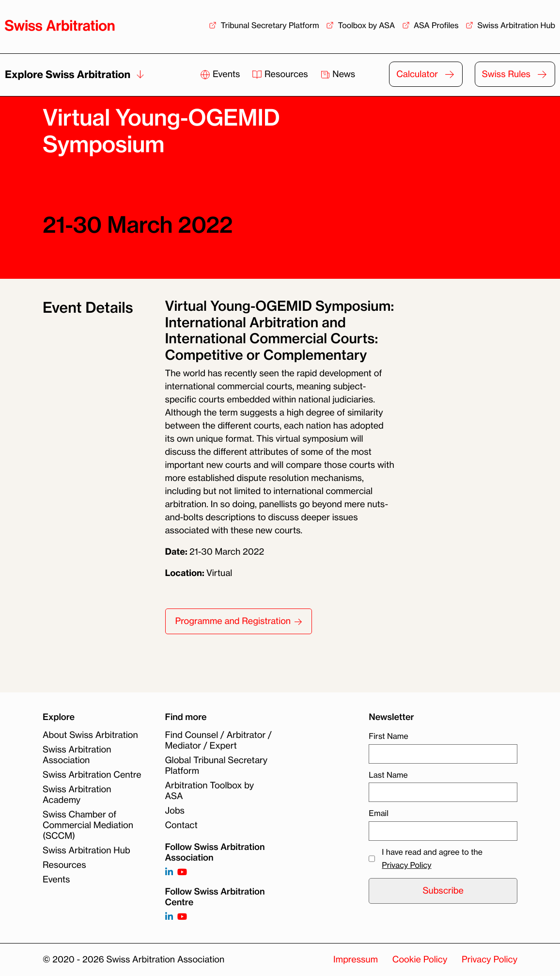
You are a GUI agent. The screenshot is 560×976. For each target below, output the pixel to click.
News (338, 74)
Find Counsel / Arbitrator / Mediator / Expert (218, 740)
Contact (181, 825)
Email (378, 813)
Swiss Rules (506, 74)
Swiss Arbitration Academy (77, 795)
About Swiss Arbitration (90, 735)
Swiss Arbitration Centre (92, 775)
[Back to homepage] (60, 25)
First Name (388, 736)
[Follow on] (169, 917)
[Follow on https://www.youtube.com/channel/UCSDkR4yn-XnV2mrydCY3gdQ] (182, 872)
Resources (281, 74)
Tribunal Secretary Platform (270, 25)
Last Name (388, 775)
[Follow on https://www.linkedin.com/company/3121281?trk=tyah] (169, 872)
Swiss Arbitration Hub (516, 25)
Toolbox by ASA (366, 25)
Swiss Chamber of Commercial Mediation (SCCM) (88, 825)
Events (221, 74)
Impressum (356, 960)
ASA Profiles (436, 25)
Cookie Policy (420, 960)
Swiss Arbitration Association (77, 755)
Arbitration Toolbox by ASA (210, 791)
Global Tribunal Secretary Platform (217, 766)
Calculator (417, 74)
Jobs (175, 811)
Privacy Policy (406, 865)
